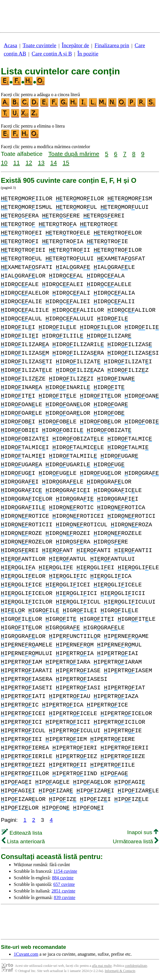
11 (16, 163)
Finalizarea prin (112, 45)
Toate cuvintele (39, 45)
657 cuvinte (64, 884)
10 (4, 163)
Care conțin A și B (52, 54)
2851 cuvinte (63, 891)
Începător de (75, 45)
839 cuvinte (65, 897)
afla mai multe (102, 966)
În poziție (88, 54)
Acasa (10, 45)
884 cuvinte (63, 878)
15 (66, 163)
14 (54, 163)
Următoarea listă (136, 841)
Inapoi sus (143, 832)
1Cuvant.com (26, 954)
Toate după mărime (74, 154)
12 (29, 163)
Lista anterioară (23, 841)
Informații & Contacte (120, 971)
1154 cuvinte (65, 871)
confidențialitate (136, 966)
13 (41, 163)
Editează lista (22, 833)
